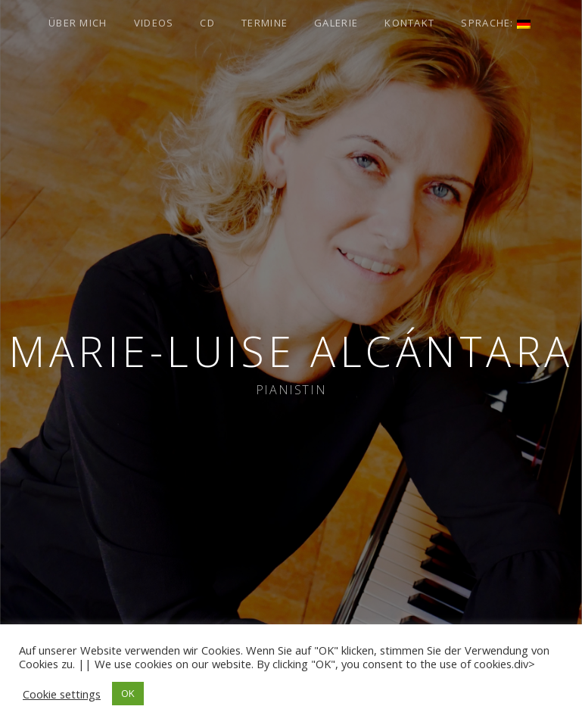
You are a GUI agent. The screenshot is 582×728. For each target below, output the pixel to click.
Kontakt (409, 23)
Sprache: (496, 23)
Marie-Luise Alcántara (291, 351)
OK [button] (128, 693)
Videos (154, 23)
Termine (265, 23)
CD (207, 23)
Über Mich (78, 23)
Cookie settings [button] (62, 694)
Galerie (336, 23)
